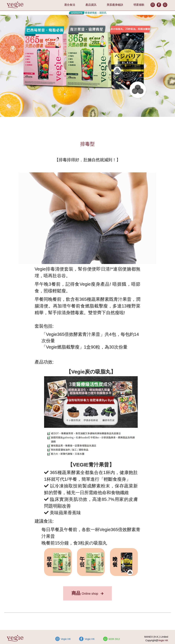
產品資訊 (91, 5)
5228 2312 (111, 639)
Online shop (87, 593)
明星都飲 (139, 5)
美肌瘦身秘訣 (115, 5)
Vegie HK (63, 639)
